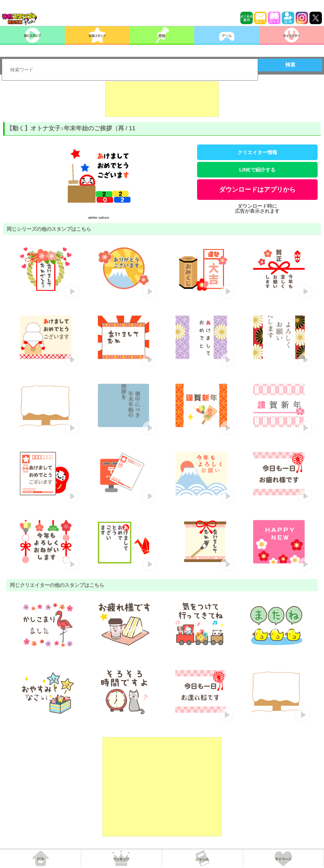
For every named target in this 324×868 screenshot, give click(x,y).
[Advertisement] (162, 99)
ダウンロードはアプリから (257, 190)
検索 (290, 65)
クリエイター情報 (257, 152)
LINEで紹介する (257, 170)
